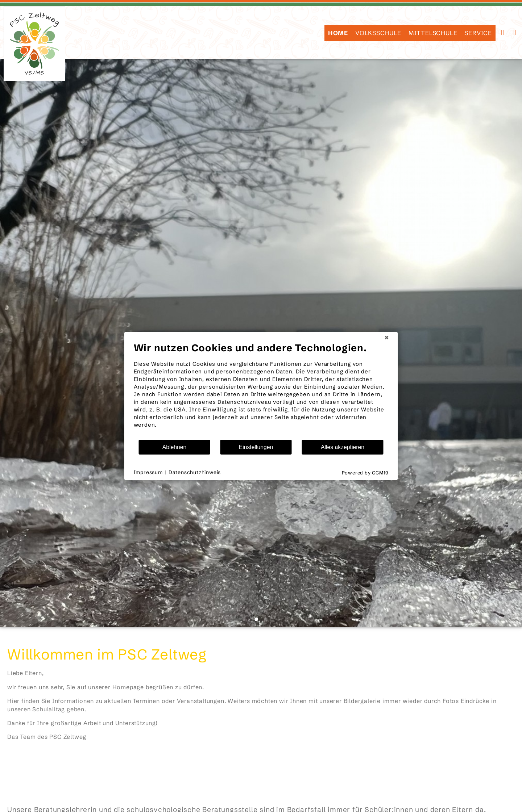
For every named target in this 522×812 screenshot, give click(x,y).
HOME (338, 33)
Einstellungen (256, 447)
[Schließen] (387, 338)
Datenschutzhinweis (195, 472)
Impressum (148, 472)
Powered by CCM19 (365, 473)
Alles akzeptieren (343, 447)
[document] (261, 390)
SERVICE (478, 33)
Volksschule (378, 33)
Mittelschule (433, 33)
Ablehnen (175, 447)
